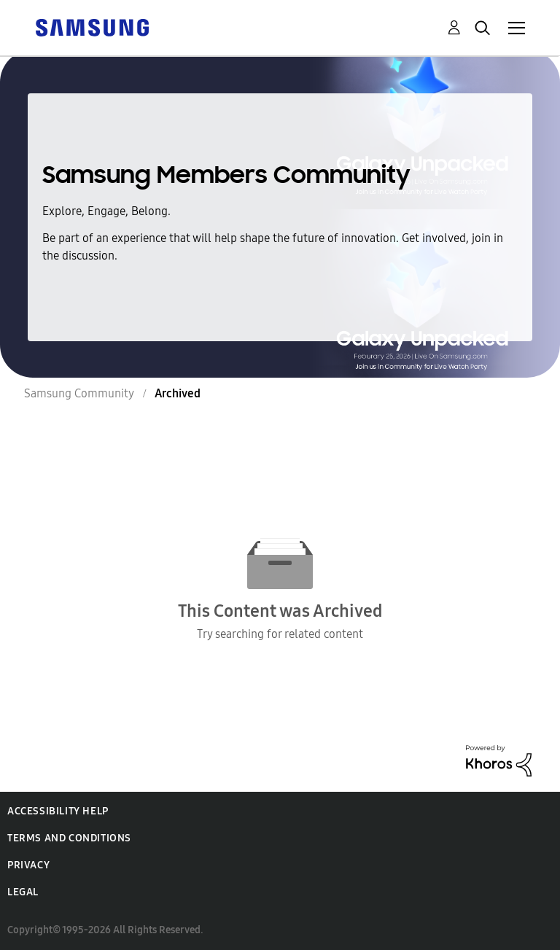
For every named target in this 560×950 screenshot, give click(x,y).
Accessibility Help (58, 811)
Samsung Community (79, 393)
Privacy (28, 865)
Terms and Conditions (69, 838)
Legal (23, 892)
